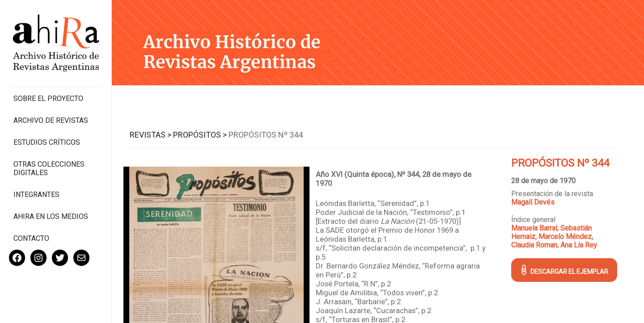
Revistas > (150, 135)
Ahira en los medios (51, 216)
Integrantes (36, 195)
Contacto (31, 238)
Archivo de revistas (51, 120)
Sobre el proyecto (48, 99)
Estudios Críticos (47, 142)
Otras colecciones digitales (49, 168)
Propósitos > (200, 135)
